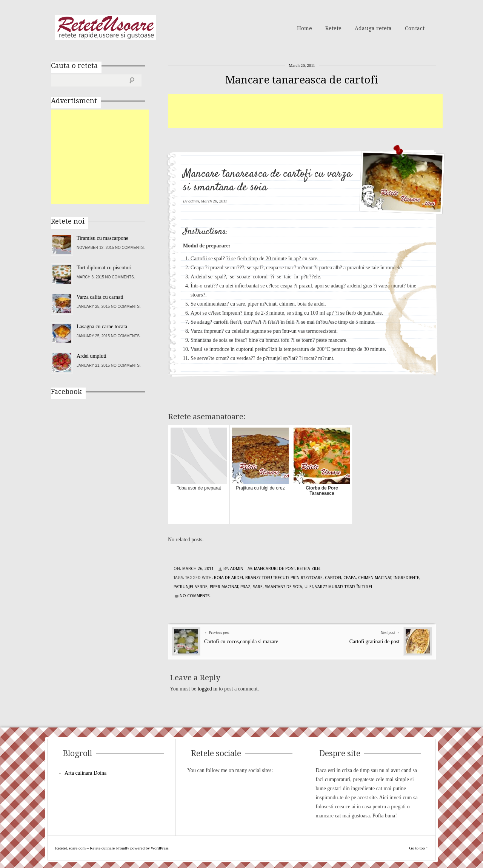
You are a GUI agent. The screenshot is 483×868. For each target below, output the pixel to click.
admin (194, 201)
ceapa (350, 578)
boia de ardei (228, 578)
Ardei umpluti (92, 356)
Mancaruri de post (274, 569)
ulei (309, 587)
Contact (415, 28)
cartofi (333, 578)
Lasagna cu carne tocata (102, 327)
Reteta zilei (309, 569)
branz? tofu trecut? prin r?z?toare (284, 578)
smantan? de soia (284, 587)
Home (305, 28)
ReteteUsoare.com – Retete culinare (105, 28)
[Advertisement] (305, 111)
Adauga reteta (373, 28)
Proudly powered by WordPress (142, 848)
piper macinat (224, 587)
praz (245, 587)
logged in (208, 689)
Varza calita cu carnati (100, 297)
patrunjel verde (191, 587)
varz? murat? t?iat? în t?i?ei (344, 587)
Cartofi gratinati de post (375, 642)
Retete (333, 28)
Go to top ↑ (418, 848)
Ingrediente (406, 578)
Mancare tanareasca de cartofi (302, 80)
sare (258, 587)
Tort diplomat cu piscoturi (104, 268)
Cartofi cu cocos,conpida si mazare (241, 642)
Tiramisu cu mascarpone (102, 238)
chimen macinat (375, 578)
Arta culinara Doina (85, 773)
